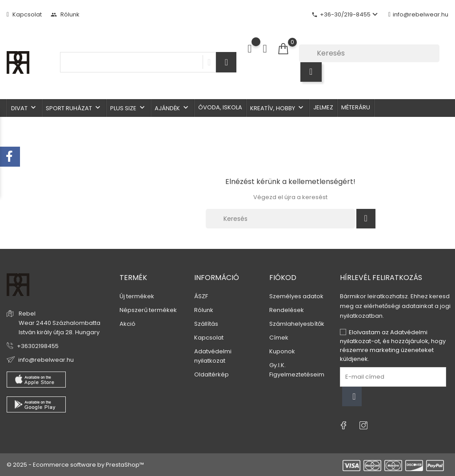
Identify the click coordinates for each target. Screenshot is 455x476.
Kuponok (282, 351)
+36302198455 (38, 346)
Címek (279, 338)
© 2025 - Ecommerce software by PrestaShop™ (75, 465)
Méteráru (356, 107)
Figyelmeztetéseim (297, 374)
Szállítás (206, 324)
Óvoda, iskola (220, 107)
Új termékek (137, 296)
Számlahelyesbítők (297, 324)
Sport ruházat (74, 108)
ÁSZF (201, 296)
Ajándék (172, 108)
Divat (24, 108)
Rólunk (65, 14)
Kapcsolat (24, 14)
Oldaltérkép (212, 374)
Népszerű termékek (148, 310)
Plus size (128, 108)
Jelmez (323, 107)
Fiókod (283, 278)
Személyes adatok (296, 296)
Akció (128, 324)
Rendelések (287, 310)
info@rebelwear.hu (418, 14)
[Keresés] (369, 53)
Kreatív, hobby (278, 108)
